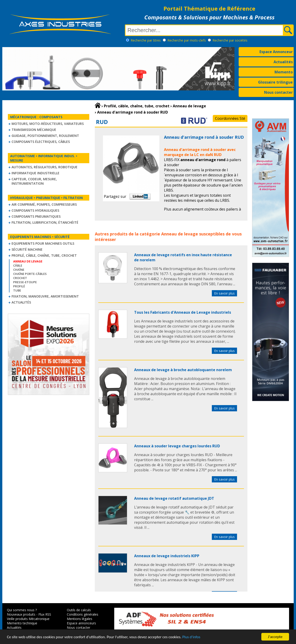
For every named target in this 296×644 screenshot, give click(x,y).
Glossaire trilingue (275, 82)
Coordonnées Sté (230, 118)
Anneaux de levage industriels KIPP (167, 556)
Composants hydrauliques (35, 210)
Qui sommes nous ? (22, 610)
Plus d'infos (191, 637)
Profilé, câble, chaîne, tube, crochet (44, 255)
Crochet (20, 278)
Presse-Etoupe (25, 282)
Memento (284, 72)
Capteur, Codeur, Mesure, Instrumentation (34, 181)
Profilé (19, 286)
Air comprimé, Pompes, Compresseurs (44, 204)
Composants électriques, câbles (41, 142)
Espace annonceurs (81, 623)
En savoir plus (224, 293)
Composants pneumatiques (36, 216)
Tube (17, 290)
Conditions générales (83, 614)
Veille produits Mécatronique (28, 619)
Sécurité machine (27, 249)
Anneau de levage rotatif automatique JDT (174, 498)
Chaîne (19, 270)
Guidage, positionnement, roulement (45, 136)
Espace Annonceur (276, 52)
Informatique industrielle (35, 173)
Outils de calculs (79, 610)
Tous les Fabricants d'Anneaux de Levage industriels (183, 312)
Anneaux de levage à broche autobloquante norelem (183, 370)
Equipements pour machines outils (43, 243)
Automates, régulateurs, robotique (45, 167)
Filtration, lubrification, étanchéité (45, 222)
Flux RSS (45, 614)
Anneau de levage (180, 234)
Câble (18, 265)
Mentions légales (80, 619)
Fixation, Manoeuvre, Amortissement (45, 296)
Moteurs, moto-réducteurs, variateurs (48, 124)
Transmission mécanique (34, 130)
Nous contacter (278, 92)
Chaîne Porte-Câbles (30, 274)
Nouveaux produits (21, 614)
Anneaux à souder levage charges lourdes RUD (177, 446)
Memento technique (22, 623)
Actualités (283, 62)
